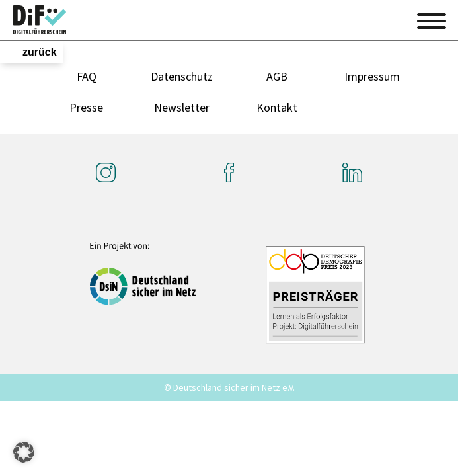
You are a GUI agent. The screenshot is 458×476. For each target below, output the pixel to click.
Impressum (372, 76)
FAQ (87, 76)
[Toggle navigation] (432, 19)
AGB (277, 76)
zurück (40, 52)
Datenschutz (182, 76)
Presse (86, 107)
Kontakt (277, 107)
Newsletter (182, 107)
